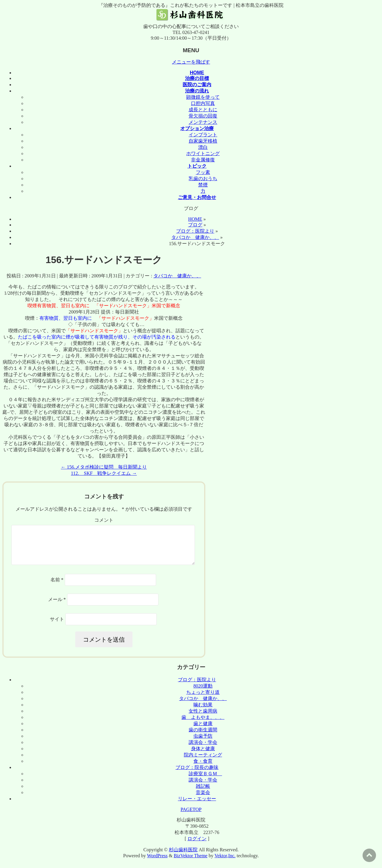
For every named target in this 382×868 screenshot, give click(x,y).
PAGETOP (191, 817)
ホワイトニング (203, 153)
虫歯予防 (203, 743)
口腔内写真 (203, 103)
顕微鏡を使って (203, 97)
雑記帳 (203, 793)
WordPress (157, 863)
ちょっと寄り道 (203, 699)
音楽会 (203, 800)
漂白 (203, 147)
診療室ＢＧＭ (205, 781)
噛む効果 (203, 712)
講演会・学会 (203, 749)
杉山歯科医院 (183, 857)
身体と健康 (203, 756)
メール (57, 607)
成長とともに (203, 110)
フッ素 (203, 172)
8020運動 (203, 693)
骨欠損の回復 (203, 116)
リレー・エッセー (197, 806)
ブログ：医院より (197, 687)
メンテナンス (203, 122)
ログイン (197, 846)
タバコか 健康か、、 (177, 276)
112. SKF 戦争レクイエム (104, 473)
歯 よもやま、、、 (203, 724)
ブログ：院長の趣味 (197, 774)
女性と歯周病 (203, 718)
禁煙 (203, 185)
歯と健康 (203, 731)
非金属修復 (203, 160)
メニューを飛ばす (191, 62)
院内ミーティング (203, 762)
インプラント (203, 135)
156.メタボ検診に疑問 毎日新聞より (104, 467)
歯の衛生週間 (203, 737)
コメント (104, 520)
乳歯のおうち (203, 179)
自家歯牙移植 (203, 141)
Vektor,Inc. (225, 863)
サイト (57, 626)
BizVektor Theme (191, 863)
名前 (57, 587)
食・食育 (203, 768)
